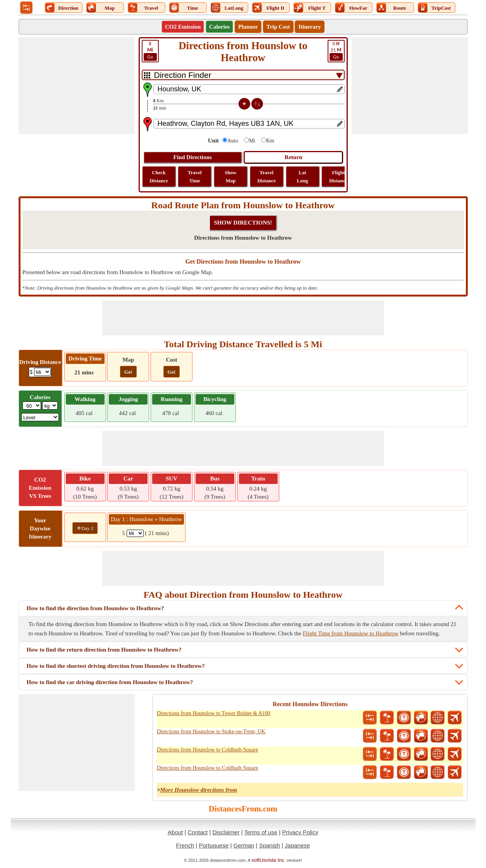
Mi (252, 141)
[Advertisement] (77, 86)
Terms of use (261, 832)
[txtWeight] (32, 406)
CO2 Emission (183, 27)
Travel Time (195, 177)
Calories (219, 27)
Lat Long (303, 177)
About (175, 832)
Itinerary (309, 27)
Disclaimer (226, 832)
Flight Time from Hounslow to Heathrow (351, 633)
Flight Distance (338, 177)
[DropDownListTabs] (243, 75)
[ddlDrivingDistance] (42, 372)
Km (270, 141)
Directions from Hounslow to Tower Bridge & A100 (214, 713)
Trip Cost (278, 27)
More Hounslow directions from (198, 790)
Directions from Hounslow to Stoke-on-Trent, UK (211, 732)
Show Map (230, 177)
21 (336, 51)
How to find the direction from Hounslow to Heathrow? (95, 608)
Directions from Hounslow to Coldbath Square (208, 750)
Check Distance (159, 177)
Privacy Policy (300, 832)
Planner (248, 27)
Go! (128, 372)
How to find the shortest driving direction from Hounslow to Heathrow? (116, 666)
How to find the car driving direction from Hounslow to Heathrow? (110, 682)
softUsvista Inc (268, 860)
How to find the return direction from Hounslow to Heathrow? (104, 650)
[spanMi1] (135, 533)
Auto (233, 141)
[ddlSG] (40, 417)
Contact (198, 832)
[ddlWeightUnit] (50, 406)
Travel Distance (266, 177)
